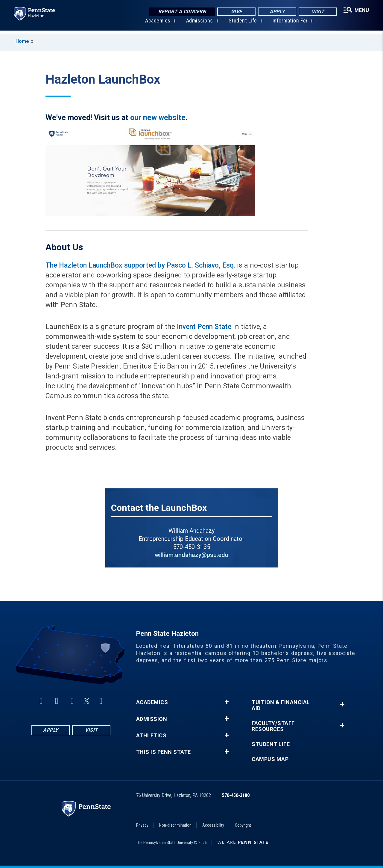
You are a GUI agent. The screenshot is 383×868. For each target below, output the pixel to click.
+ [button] (227, 702)
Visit (317, 12)
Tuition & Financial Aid (281, 705)
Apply (276, 12)
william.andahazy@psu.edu (191, 555)
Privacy (142, 825)
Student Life (242, 24)
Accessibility (213, 825)
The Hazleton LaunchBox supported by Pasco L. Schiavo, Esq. (140, 265)
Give (236, 12)
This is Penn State (164, 752)
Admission (152, 719)
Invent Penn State (204, 327)
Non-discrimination (175, 825)
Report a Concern (181, 12)
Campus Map (270, 759)
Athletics (151, 736)
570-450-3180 (236, 795)
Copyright (243, 825)
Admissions (199, 24)
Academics (157, 24)
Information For (290, 24)
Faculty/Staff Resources (273, 726)
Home (22, 41)
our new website (158, 118)
